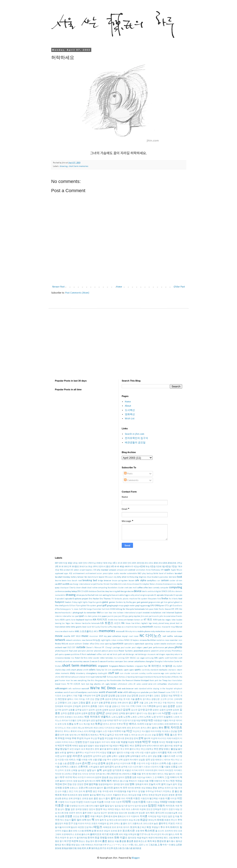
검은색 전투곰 (112, 699)
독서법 (87, 724)
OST (74, 648)
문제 (136, 739)
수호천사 (154, 764)
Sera (125, 662)
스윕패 (174, 764)
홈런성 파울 (113, 841)
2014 (161, 563)
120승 (75, 563)
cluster (121, 588)
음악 (113, 799)
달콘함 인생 (101, 721)
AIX (95, 570)
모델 (154, 735)
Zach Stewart (159, 692)
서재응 (84, 760)
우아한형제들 (120, 792)
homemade (140, 609)
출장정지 (59, 824)
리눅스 (80, 731)
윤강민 (165, 795)
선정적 (115, 760)
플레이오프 (96, 835)
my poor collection (112, 636)
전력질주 (157, 809)
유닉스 (125, 795)
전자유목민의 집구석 (136, 438)
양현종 (128, 778)
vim (155, 684)
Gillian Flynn (75, 606)
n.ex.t (131, 636)
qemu (61, 654)
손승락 (78, 764)
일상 (107, 806)
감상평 (112, 696)
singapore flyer (141, 666)
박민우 (147, 742)
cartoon (165, 581)
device (138, 591)
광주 (136, 703)
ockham (78, 644)
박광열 (124, 742)
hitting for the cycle (125, 609)
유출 (139, 795)
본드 (92, 749)
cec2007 (58, 584)
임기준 (124, 806)
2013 (156, 563)
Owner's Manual (94, 648)
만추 (62, 735)
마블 (124, 731)
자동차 (161, 806)
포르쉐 (114, 831)
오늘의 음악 (172, 784)
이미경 (173, 799)
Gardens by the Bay (124, 602)
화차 (150, 841)
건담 (97, 699)
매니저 (77, 735)
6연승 (168, 567)
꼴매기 (133, 714)
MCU (96, 632)
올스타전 (108, 788)
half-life (82, 609)
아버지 (161, 770)
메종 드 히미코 (131, 735)
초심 (131, 820)
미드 (164, 739)
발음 (81, 746)
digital (158, 591)
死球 (84, 848)
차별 (177, 817)
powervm (155, 651)
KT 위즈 (148, 620)
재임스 (118, 809)
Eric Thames (105, 599)
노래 (113, 717)
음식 (108, 799)
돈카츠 (113, 724)
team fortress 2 (121, 677)
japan (104, 616)
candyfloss (152, 581)
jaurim (110, 616)
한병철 (103, 838)
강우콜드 (149, 696)
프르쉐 (78, 835)
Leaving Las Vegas (63, 623)
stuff (111, 673)
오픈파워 (92, 788)
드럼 (147, 724)
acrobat (67, 570)
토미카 (126, 827)
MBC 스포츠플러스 (84, 632)
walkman (77, 689)
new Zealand (87, 640)
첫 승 (107, 820)
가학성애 (87, 696)
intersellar (67, 616)
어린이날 (141, 778)
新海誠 (65, 848)
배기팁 (109, 746)
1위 (114, 563)
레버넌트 (89, 728)
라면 (167, 724)
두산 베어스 (130, 724)
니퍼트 (176, 717)
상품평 (122, 756)
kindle (111, 620)
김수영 (141, 710)
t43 (66, 677)
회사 (64, 845)
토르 (114, 827)
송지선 (117, 764)
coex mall (133, 588)
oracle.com (171, 644)
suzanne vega (158, 673)
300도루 (68, 567)
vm (181, 684)
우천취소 (167, 792)
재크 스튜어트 (132, 809)
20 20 (120, 563)
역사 (168, 781)
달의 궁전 (91, 721)
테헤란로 (107, 827)
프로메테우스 (68, 835)
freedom (68, 602)
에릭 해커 (106, 781)
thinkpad (145, 681)
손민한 (71, 763)
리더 (86, 731)
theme (137, 681)
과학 (119, 703)
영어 (122, 784)
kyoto (159, 620)
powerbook (139, 651)
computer (164, 588)
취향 (66, 824)
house (168, 609)
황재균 (179, 841)
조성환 (61, 817)
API (162, 570)
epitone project (81, 599)
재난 (105, 809)
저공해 (143, 809)
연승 (70, 784)
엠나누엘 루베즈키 (128, 781)
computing (176, 588)
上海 (160, 845)
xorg (134, 692)
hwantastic (66, 613)
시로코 (147, 767)
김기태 (58, 710)
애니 (104, 774)
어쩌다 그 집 (163, 778)
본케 (97, 749)
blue (149, 577)
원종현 (86, 795)
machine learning (134, 627)
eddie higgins (125, 595)
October (86, 644)
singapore (103, 666)
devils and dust (149, 591)
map (173, 627)
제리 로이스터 (157, 813)
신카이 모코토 (64, 770)
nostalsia (160, 640)
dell (119, 591)
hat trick (106, 609)
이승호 (93, 802)
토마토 (120, 827)
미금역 (154, 739)
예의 (146, 784)
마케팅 (158, 731)
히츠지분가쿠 (100, 845)
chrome (159, 584)
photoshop (59, 651)
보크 (83, 749)
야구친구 (82, 778)
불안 (180, 749)
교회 (151, 703)
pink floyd (68, 651)
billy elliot (122, 577)
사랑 (132, 753)
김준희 (78, 714)
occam (72, 644)
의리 (123, 799)
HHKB (112, 609)
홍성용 (123, 841)
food (180, 599)
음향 (118, 799)
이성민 (80, 802)
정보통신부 (133, 813)
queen (67, 654)
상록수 (115, 756)
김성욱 (127, 710)
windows (59, 692)
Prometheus (177, 651)
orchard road (61, 648)
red (108, 654)
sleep (63, 670)
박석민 (162, 742)
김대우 (65, 710)
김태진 (115, 714)
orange (179, 644)
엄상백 (81, 781)
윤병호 (172, 795)
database (93, 591)
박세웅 (169, 742)
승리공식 (109, 767)
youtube (145, 692)
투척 (168, 827)
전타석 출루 (81, 813)
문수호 (121, 739)
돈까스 (106, 724)
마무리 (118, 731)
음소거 (102, 799)
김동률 (71, 710)
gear (135, 602)
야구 (62, 777)
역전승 (179, 781)
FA (113, 599)
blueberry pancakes (160, 577)
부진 (156, 749)
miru (135, 632)
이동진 (137, 799)
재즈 (123, 809)
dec (103, 591)
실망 (89, 770)
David (99, 591)
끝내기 (140, 714)
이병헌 (61, 802)
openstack (139, 644)
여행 (151, 781)
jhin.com (145, 616)
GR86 (157, 606)
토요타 (134, 827)
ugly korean (111, 684)
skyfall (179, 666)
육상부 (158, 795)
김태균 (109, 714)
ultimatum (122, 684)
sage (142, 658)
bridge (100, 581)
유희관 (152, 795)
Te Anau (110, 677)
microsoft (120, 632)
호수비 (98, 841)
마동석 (111, 731)
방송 (97, 746)
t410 (63, 677)
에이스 (116, 781)
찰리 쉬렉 (82, 820)
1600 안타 (83, 563)
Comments (131, 480)
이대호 (129, 799)
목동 (167, 735)
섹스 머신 (175, 760)
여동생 (141, 781)
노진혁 (127, 717)
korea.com (123, 620)
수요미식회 (125, 764)
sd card (66, 662)
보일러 (77, 749)
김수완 (149, 710)
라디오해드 (159, 724)
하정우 (63, 838)
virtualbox (162, 684)
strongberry (91, 673)
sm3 (68, 670)
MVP (101, 636)
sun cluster (125, 673)
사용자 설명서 (151, 753)
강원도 (157, 696)
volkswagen (61, 689)
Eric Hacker (94, 599)
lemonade (95, 623)
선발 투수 (107, 760)
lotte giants (76, 627)
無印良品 (95, 848)
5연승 (153, 567)
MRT (73, 636)
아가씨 (135, 770)
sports (138, 670)
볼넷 (102, 749)
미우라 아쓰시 (68, 742)
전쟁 (66, 813)
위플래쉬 (117, 795)
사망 (142, 753)
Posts (128, 474)
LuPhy (110, 627)
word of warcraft (71, 692)
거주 (88, 699)
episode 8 (70, 599)
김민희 (99, 710)
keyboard (80, 620)
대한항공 (158, 721)
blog (137, 577)
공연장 (114, 703)
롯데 (161, 728)
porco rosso (113, 651)
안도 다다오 (83, 774)
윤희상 (65, 799)
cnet (126, 588)
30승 (90, 567)
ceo (71, 584)
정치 (148, 813)
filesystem (152, 599)
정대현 (111, 813)
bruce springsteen (120, 581)
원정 (80, 795)
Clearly (72, 588)
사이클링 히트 (165, 753)
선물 (95, 760)
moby (153, 632)
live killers (136, 623)
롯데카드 (59, 731)
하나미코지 (156, 835)
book (180, 577)
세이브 (167, 760)
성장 (153, 760)
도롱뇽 (70, 724)
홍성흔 (130, 841)
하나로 (147, 835)
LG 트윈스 (107, 623)
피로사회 (114, 835)
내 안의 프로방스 (65, 717)
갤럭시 (70, 699)
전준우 (72, 813)
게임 (120, 699)
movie (59, 636)
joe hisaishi (154, 616)
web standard (140, 689)
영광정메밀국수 (106, 784)
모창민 (160, 735)
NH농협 (97, 640)
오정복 (66, 788)
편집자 (107, 831)
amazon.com (122, 570)
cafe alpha (140, 581)
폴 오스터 (160, 831)
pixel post (77, 651)
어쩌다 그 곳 (151, 778)
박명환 (138, 742)
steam (179, 670)
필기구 (140, 835)
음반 (96, 799)
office (92, 644)
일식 (112, 806)
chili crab (122, 584)
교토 (146, 703)
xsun (138, 692)
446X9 (127, 567)
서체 (90, 760)
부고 (122, 749)
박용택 (176, 742)
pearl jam (148, 648)
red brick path (116, 654)
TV (68, 684)
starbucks (163, 670)
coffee (140, 588)
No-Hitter (152, 640)
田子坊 (103, 848)
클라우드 (163, 824)
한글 (97, 838)
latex (174, 620)
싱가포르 (117, 770)
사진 (57, 756)
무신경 (94, 739)
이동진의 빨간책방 (149, 799)
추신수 (174, 820)
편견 (101, 831)
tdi (105, 677)
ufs (103, 684)
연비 (65, 784)
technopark (140, 677)
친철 (75, 824)
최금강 (144, 820)
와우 (125, 788)
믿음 (92, 742)
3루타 (95, 567)
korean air (139, 620)
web (119, 689)
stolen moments (62, 673)
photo (178, 647)
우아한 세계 (108, 792)
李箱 (79, 848)
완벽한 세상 (140, 788)
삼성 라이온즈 (75, 756)
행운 (57, 841)
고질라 (75, 703)
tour (170, 681)
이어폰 (107, 802)
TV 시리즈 (75, 684)
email (138, 595)
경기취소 (147, 699)
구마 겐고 (158, 703)
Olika (97, 644)
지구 (128, 817)
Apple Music (176, 570)
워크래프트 (73, 795)
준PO (106, 817)
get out (171, 602)
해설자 (145, 838)
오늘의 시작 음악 (157, 784)
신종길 (174, 767)
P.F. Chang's (107, 648)
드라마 (141, 724)
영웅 (127, 784)
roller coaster (94, 658)
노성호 (119, 717)
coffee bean (148, 588)
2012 (151, 563)
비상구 (88, 753)
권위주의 (86, 706)
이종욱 (142, 802)
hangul (90, 609)
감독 (98, 696)
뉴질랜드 (168, 717)
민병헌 (79, 742)
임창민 (152, 806)
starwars (172, 670)
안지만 (92, 774)
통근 (139, 827)
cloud (84, 588)
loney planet (170, 623)
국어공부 (68, 706)
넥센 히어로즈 (92, 717)
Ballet (156, 574)
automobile (132, 574)
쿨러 (125, 824)
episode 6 (61, 599)
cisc (174, 584)
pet (166, 648)
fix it (171, 599)
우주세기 (158, 792)
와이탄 (131, 788)
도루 (76, 724)
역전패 (58, 784)
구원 (164, 703)
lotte (68, 627)
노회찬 (134, 717)
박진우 (61, 746)
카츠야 (81, 824)
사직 (180, 753)
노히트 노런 (150, 717)
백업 (122, 746)
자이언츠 (170, 806)
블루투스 (80, 753)
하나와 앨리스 (168, 835)
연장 (74, 784)
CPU (79, 591)
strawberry (80, 673)
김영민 (156, 710)
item (90, 616)
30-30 (61, 567)
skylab (58, 670)
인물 (67, 806)
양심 (111, 778)
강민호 (135, 696)
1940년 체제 (102, 563)
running (121, 658)
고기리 (170, 699)
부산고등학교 (147, 749)
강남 (129, 696)
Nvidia (58, 644)
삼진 (104, 756)
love (84, 627)
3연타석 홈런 (104, 567)
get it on (164, 602)
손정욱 (102, 763)
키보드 (172, 824)
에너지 (92, 781)
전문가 (165, 809)
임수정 (138, 806)
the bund (157, 677)
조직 (82, 817)
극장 (107, 706)
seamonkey (78, 662)
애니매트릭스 (125, 774)
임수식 (131, 806)
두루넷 (120, 724)
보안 (72, 749)
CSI (82, 591)
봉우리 (110, 749)
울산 (177, 792)
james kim (97, 616)
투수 (163, 827)
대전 (150, 721)
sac (138, 658)
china (129, 584)
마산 (129, 731)
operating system (152, 644)
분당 (161, 749)
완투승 (161, 788)
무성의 (80, 739)
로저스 (144, 728)
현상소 (82, 841)
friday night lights (80, 602)
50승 (148, 567)
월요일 (93, 795)
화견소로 (143, 841)
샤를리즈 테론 (169, 756)
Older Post (179, 287)
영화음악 (139, 784)
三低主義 (153, 845)
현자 (92, 841)
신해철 (74, 770)
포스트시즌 (129, 831)
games (112, 602)
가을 (80, 696)
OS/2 (69, 648)
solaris (92, 670)
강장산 (164, 696)
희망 (69, 845)
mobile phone (144, 632)
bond (174, 577)
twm (83, 684)
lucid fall (91, 627)
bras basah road (75, 581)
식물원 (167, 767)
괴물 (141, 703)
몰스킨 (174, 735)
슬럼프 (96, 767)
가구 (177, 692)
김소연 (134, 710)
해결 (139, 838)
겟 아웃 (127, 699)
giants (66, 606)
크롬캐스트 (137, 824)
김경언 (179, 706)
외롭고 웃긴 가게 (70, 792)
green (162, 606)
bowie (64, 581)
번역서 (150, 746)
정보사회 (123, 813)
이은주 (119, 802)
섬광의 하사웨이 (131, 760)
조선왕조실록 (171, 813)
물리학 (147, 739)
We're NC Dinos (103, 688)
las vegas (167, 620)
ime (114, 613)
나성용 (174, 714)
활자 (169, 841)
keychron (89, 620)
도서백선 (130, 410)
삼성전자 (88, 756)
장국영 (79, 809)
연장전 (80, 784)
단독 (79, 721)
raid (104, 654)
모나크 (148, 735)
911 (61, 570)
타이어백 (66, 827)
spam (126, 670)
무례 (74, 739)
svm (167, 673)
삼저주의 (97, 756)
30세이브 (84, 567)
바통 (118, 742)
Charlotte (113, 584)
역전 (172, 781)
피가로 (105, 835)
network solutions (73, 640)
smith (86, 670)
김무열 (78, 710)
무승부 (87, 739)
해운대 (152, 838)
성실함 (142, 760)
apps (66, 574)
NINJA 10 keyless (132, 640)
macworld (166, 627)
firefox (165, 599)
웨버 (99, 795)
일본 (102, 806)
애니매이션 (113, 774)
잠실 (68, 809)
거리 (76, 699)
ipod (81, 616)
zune (168, 692)
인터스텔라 (94, 806)
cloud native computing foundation (102, 588)
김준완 (71, 714)
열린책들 (93, 784)
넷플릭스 (106, 717)
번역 (144, 746)
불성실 (174, 749)
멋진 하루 (119, 735)
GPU (152, 606)
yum (151, 692)
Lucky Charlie (101, 627)
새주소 (144, 756)
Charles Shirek (103, 584)
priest (162, 651)
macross (157, 627)
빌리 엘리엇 (117, 753)
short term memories (78, 166)
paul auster (126, 648)
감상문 (104, 696)
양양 (116, 778)
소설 (60, 764)
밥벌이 (91, 746)
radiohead (91, 654)
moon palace (171, 632)
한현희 (110, 838)
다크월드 (73, 721)
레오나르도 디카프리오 (104, 728)
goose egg (146, 606)
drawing (64, 166)
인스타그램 (83, 806)
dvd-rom (99, 595)
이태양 (164, 802)
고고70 (163, 699)
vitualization (173, 684)
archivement (91, 574)
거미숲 (82, 699)
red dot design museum (145, 654)
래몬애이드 (174, 724)
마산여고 (137, 731)
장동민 (85, 809)
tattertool (99, 677)
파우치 (58, 831)
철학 (102, 820)
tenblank (149, 677)
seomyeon (119, 662)
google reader (130, 606)
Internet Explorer (174, 613)
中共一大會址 (169, 845)
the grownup (100, 681)
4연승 (136, 567)
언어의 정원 (72, 781)
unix (139, 684)
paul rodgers (137, 648)
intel (164, 613)
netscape (178, 636)
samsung (149, 658)
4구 (132, 567)
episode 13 (171, 595)
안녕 (75, 774)
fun (94, 602)
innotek (146, 613)
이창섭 (156, 802)
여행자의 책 (159, 781)
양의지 (121, 778)
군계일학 (77, 706)
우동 (100, 792)
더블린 (166, 721)
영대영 (117, 784)
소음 (65, 764)
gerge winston (155, 602)
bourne (58, 581)
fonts (176, 599)
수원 (133, 763)
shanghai (150, 662)
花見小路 (118, 848)
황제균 (58, 845)
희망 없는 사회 (78, 845)
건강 (92, 699)
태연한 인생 (83, 827)
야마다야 (90, 778)
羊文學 (110, 848)
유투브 (145, 795)
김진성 (92, 713)
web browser (128, 689)
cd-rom (179, 581)
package (117, 648)
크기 (130, 824)
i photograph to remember (84, 613)
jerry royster (135, 616)
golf (104, 606)
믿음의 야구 (100, 742)
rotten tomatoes (107, 658)
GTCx (167, 606)
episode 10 (152, 595)
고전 (69, 703)
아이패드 (178, 770)
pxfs (57, 654)
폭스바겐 (150, 831)
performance (158, 648)
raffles (99, 654)
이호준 (59, 806)
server (131, 662)
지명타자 (135, 817)
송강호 (110, 764)
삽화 (109, 756)
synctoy (173, 673)
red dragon (161, 654)
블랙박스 (71, 753)
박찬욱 (68, 746)
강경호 (123, 696)
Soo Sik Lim (106, 670)
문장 (131, 739)
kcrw (73, 620)
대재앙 (144, 721)
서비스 (72, 760)
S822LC (133, 658)
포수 (120, 831)
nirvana (143, 640)
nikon (114, 640)
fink (159, 599)
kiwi (116, 620)
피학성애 (132, 835)
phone (171, 648)
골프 (88, 703)
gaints (99, 602)
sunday (142, 673)
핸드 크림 (168, 838)
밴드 (127, 746)
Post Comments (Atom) (77, 293)
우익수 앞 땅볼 (138, 792)
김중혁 (84, 714)
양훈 (134, 778)
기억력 (138, 706)
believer (81, 577)
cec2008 (66, 584)
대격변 (110, 721)
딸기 (151, 724)
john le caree (165, 616)
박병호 (155, 742)
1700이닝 (92, 563)
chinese (135, 584)
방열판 (103, 746)
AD (72, 570)
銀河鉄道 (137, 848)
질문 (170, 817)
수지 (143, 764)
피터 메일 (123, 835)
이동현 (162, 799)
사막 (137, 753)
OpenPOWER (118, 644)
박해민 (75, 746)
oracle (163, 644)
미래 (169, 739)
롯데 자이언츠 (173, 728)
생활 (159, 756)
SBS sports (159, 658)
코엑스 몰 (118, 824)
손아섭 (94, 764)
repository (170, 654)
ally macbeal (103, 570)
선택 (120, 760)
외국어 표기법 (171, 788)
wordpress (83, 692)
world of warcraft (108, 692)
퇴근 (144, 827)
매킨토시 (85, 735)
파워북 (88, 831)
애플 (134, 774)
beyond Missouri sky (108, 577)
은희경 (85, 799)
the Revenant (128, 681)
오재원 (58, 788)
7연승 (174, 567)
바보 (113, 742)
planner (90, 651)
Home (119, 287)
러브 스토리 (72, 728)
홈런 (105, 841)
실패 (105, 770)
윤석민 (179, 795)
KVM (155, 620)
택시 (91, 827)
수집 (148, 764)
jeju (127, 616)
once (102, 644)
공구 (96, 703)
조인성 (76, 817)
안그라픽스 (67, 774)
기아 (127, 706)
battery (74, 577)
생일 (155, 756)
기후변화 (151, 706)
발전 (85, 746)
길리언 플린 (162, 706)
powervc (147, 651)
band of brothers (166, 574)
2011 (147, 563)
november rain (176, 640)
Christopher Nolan (147, 584)
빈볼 (109, 753)
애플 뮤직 (141, 774)
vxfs (70, 689)
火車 (89, 848)
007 (57, 563)
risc (73, 658)
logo (150, 623)
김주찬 (64, 714)
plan (84, 651)
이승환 (100, 802)
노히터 (140, 717)
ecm (117, 595)
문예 (127, 739)
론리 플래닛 (153, 728)
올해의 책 (118, 788)
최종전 (167, 820)
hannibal (97, 609)
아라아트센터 (151, 770)
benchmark (93, 577)
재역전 (111, 809)
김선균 (112, 710)
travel (58, 684)
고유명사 (62, 703)
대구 (116, 721)
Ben (86, 577)
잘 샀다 (61, 809)
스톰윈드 (73, 767)
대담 (138, 721)
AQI (71, 574)
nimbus (120, 640)
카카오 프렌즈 (91, 824)
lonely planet (158, 623)
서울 (79, 760)
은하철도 (77, 799)
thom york (154, 681)
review (67, 658)
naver (136, 636)
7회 (179, 567)
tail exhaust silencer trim (79, 677)
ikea (110, 613)
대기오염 (132, 721)
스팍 (91, 767)
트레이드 (175, 827)
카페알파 (102, 824)
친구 (71, 824)
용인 (95, 792)
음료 (91, 799)
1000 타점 (63, 563)
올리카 (100, 788)
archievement (79, 574)
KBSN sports (65, 620)
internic (58, 616)
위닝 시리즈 (107, 795)
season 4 (103, 662)
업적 (87, 781)
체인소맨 (113, 820)
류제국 (74, 731)
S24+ (127, 658)
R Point (83, 654)
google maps (119, 606)
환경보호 (162, 841)
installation (156, 613)
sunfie (149, 673)
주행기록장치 (97, 817)
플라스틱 (85, 835)
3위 (112, 567)
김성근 (119, 710)
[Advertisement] (119, 344)
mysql (125, 636)
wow (120, 692)
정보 (116, 813)
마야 (153, 731)
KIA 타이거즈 (100, 620)
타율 (60, 827)
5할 (163, 567)
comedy (156, 588)
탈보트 (74, 827)
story (72, 673)
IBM (99, 613)
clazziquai (64, 588)
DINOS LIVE (166, 591)
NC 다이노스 (150, 636)
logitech (145, 623)
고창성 (82, 703)
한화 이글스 (121, 838)
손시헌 (86, 763)
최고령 (137, 820)
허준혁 (75, 841)
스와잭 (162, 764)
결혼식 (139, 699)
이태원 (171, 802)
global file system (89, 606)
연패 (86, 784)
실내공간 (82, 770)
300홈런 (75, 567)
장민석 (92, 809)
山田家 (179, 845)
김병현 (105, 710)
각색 (93, 696)
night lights (106, 640)
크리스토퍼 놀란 (150, 824)
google (110, 606)
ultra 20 (132, 684)
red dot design (128, 654)
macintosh (148, 627)
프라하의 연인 (171, 831)
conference (60, 591)
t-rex (178, 673)
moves (179, 632)
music (85, 636)
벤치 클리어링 (166, 746)
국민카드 (171, 703)
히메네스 (89, 845)
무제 (115, 739)
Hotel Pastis (159, 609)
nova (167, 640)
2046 (174, 563)
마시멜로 (146, 731)
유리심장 (132, 795)
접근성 (97, 813)
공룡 (101, 703)
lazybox (179, 620)
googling (139, 606)
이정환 (135, 802)
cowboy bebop (71, 591)
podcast (105, 651)
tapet (93, 677)
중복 (115, 817)
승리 (102, 767)
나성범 (166, 713)
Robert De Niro (81, 658)
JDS (123, 616)
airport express (86, 570)
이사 (67, 802)
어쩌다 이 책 (176, 778)
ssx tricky (146, 670)
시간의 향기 (138, 767)
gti (171, 606)
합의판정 (132, 838)
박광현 (131, 742)
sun (117, 673)
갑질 (118, 696)
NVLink (65, 644)
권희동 (94, 706)
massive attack (61, 632)
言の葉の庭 (127, 848)
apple (167, 570)
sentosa (111, 662)
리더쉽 (92, 731)
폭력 (142, 831)
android (132, 570)
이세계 (87, 802)
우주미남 (150, 792)
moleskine (160, 632)
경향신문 (155, 699)
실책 (99, 770)
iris (86, 616)
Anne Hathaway (153, 570)
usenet (144, 684)
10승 (70, 563)
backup (150, 574)
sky (174, 666)
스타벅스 (64, 767)
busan (131, 581)
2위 (57, 567)
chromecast (167, 584)
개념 (170, 696)
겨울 (133, 699)
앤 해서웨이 (152, 774)
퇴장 (149, 827)
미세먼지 (176, 739)
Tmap (165, 681)
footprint (60, 602)
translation (177, 681)
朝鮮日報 (73, 848)
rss (115, 658)
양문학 (98, 778)
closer (78, 588)
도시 (81, 724)
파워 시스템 (78, 831)
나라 (159, 714)
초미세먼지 (123, 820)
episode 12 (161, 595)
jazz (120, 616)
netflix (170, 636)
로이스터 (136, 728)
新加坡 (58, 848)
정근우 (104, 813)
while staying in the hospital (160, 689)
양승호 (105, 778)
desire (130, 591)
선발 (100, 760)
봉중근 (117, 749)
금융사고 (116, 706)
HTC (177, 609)
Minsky (129, 632)
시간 (130, 767)
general (144, 602)
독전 (93, 724)
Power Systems (126, 651)
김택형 (122, 714)
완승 (155, 788)
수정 (139, 764)
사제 (174, 753)
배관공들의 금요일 (135, 443)
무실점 (101, 739)
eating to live (109, 595)
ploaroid (97, 651)
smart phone (76, 670)
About (128, 406)
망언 (71, 735)
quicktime (75, 654)
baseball (178, 574)
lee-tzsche (86, 623)
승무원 (124, 767)
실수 (94, 770)
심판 (109, 770)
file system (142, 599)
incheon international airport (129, 613)
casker (172, 581)
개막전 (176, 696)
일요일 (118, 806)
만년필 (174, 731)
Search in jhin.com (135, 434)
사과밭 (127, 753)
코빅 (111, 824)
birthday (131, 577)
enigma (144, 595)
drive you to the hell (86, 595)
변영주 (177, 746)
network (60, 640)
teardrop (131, 677)
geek (139, 602)
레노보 (81, 728)
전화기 (90, 813)
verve (150, 684)
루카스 (67, 731)
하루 (177, 835)
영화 (132, 784)
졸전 (87, 816)
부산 (138, 749)
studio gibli (102, 673)
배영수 (116, 746)
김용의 (163, 710)
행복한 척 (178, 838)
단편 (84, 721)
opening (108, 644)
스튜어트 (83, 767)
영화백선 (130, 414)
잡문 (73, 809)
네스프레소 (79, 717)
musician (94, 636)
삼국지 (63, 756)
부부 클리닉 (130, 749)
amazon (113, 570)
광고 (131, 703)
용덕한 (89, 792)
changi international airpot (84, 584)
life (123, 623)
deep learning (111, 591)
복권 (88, 749)
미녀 (160, 739)
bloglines (143, 577)
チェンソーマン (114, 845)
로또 (129, 728)
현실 (88, 841)
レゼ (146, 845)
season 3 (95, 662)
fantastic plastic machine (126, 599)
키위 (178, 824)
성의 (148, 760)
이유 (113, 802)
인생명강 (74, 806)
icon (106, 613)
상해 (127, 756)
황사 (173, 841)
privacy (168, 651)
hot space (149, 609)
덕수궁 (172, 721)
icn (102, 613)
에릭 (98, 781)
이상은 (73, 802)
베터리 (156, 746)
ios (73, 616)
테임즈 (98, 827)
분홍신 (167, 749)
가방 (75, 696)
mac (115, 627)
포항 (138, 831)
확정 (154, 841)
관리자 (125, 703)
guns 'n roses (72, 609)
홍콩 (136, 841)
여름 (146, 781)
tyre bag (90, 684)
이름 (168, 799)
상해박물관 (135, 756)
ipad (77, 616)
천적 (97, 820)
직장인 (164, 817)
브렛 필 (63, 753)
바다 (108, 742)
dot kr (63, 595)
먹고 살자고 (108, 735)
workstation (93, 692)
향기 (62, 841)
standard (154, 670)
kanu (57, 620)
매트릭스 (95, 735)
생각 (150, 756)
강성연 (142, 696)
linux (128, 623)
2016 (170, 563)
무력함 (68, 739)
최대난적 (152, 820)
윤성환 (58, 799)
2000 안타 (127, 563)
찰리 (74, 820)
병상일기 (65, 749)
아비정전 (169, 770)
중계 (110, 817)
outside (81, 647)
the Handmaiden (114, 681)
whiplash (178, 689)
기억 (132, 706)
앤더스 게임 (163, 774)
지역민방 (152, 817)
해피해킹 (159, 838)
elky (133, 595)
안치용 (99, 774)
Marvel (179, 627)
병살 (57, 749)
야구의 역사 (71, 778)
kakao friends (176, 616)
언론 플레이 (60, 781)
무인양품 (109, 739)
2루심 (180, 563)
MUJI (78, 636)
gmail (99, 606)
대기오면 (123, 721)
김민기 (85, 710)
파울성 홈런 (67, 831)
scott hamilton (171, 658)
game (105, 602)
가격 (173, 692)
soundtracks (117, 670)
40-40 (117, 567)
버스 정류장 (136, 746)
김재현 (169, 710)
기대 (123, 706)
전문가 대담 (174, 809)
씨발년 (128, 770)
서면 (66, 760)
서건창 (61, 760)
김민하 (92, 710)
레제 (124, 728)
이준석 (149, 802)
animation (141, 570)
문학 (141, 738)
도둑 (64, 724)
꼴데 (128, 714)
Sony (99, 670)
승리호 (118, 767)
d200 (86, 591)
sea (71, 662)
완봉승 (149, 788)
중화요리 (122, 817)
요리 (80, 792)
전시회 (61, 813)
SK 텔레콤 (167, 666)
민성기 (86, 742)
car (159, 581)
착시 (62, 820)
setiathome (139, 662)
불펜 (57, 753)
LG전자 (117, 623)
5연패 (159, 567)
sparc (131, 670)
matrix (71, 632)
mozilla (67, 636)
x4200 (126, 692)
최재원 (160, 820)
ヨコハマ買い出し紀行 (133, 845)
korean (130, 620)
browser (108, 581)
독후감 (99, 724)
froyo (90, 602)
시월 (161, 767)
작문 (177, 806)
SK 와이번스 (155, 666)
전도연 (149, 809)
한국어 (91, 838)
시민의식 (154, 767)
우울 (129, 792)
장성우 (99, 809)
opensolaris (129, 644)
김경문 (171, 706)
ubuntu (97, 684)
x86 (130, 692)
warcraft (85, 689)
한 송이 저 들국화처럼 (77, 838)
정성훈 (142, 813)
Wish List (130, 419)
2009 (134, 563)
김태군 (100, 713)
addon (76, 570)
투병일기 (156, 827)
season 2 (87, 662)
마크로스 (166, 731)
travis (64, 684)
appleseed (59, 574)
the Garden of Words (170, 677)
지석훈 (144, 816)
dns (173, 591)
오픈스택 (83, 788)
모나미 (141, 735)
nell (164, 636)
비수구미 (95, 753)
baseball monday (63, 577)
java (116, 616)
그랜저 (101, 706)
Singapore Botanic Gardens (122, 666)
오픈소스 (74, 788)
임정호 (144, 806)
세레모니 (159, 760)
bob (170, 577)
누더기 (160, 717)
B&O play (142, 574)
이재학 (127, 802)
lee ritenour (76, 623)
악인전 (58, 774)
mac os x (121, 627)
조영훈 (69, 816)
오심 (180, 784)
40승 (122, 567)
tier (160, 681)
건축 (102, 699)
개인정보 (62, 699)
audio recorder (120, 574)
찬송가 (68, 820)
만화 (67, 735)
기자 (144, 706)
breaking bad (90, 581)
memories (107, 631)
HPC (173, 609)
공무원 (107, 703)
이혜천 (179, 802)
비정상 (103, 753)
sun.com (135, 673)
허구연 (68, 841)
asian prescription (105, 574)
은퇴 (71, 799)
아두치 (141, 770)
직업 (159, 817)
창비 (89, 820)
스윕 (169, 764)
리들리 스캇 (102, 731)
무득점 (61, 739)
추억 (180, 820)
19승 (110, 563)
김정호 (176, 710)
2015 (165, 563)
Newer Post (58, 287)
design (124, 591)
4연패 (142, 567)
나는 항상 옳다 (150, 714)
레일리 (119, 728)
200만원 (140, 563)
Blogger (136, 858)
